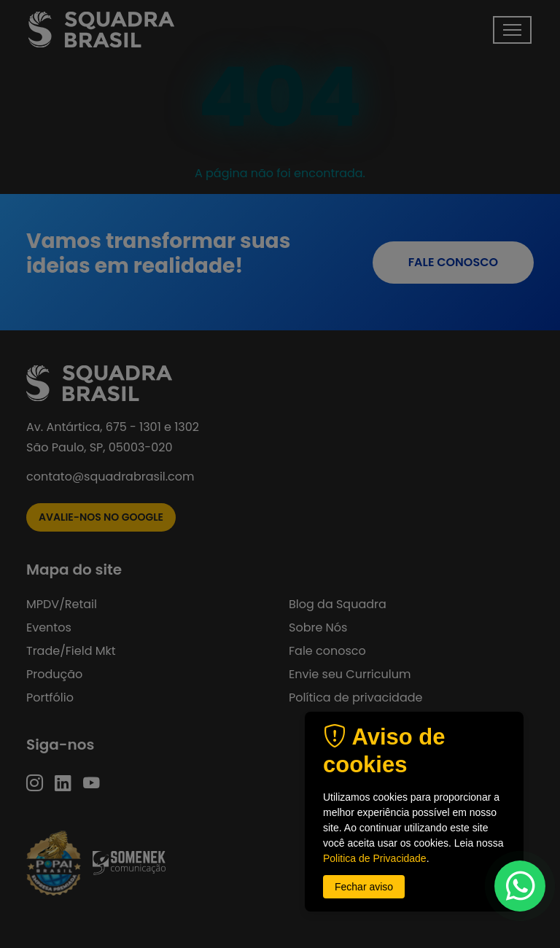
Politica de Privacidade (375, 858)
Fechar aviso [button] (364, 887)
